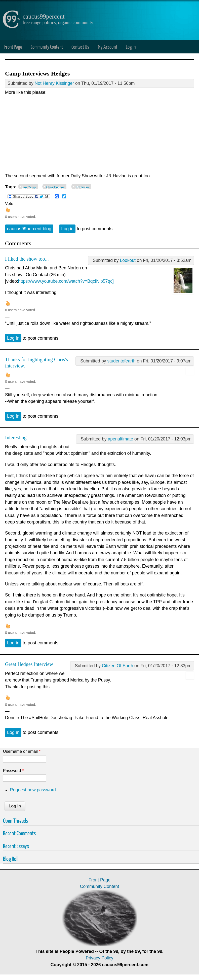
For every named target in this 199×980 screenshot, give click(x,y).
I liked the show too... (27, 259)
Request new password (33, 790)
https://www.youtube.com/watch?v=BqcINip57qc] (66, 281)
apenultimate (120, 439)
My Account (108, 47)
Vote (9, 203)
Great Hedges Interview (29, 664)
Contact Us (80, 47)
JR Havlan (82, 187)
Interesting (16, 437)
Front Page (13, 47)
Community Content (47, 47)
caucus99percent (44, 16)
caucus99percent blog (29, 229)
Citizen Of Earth (117, 666)
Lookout (128, 260)
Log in (131, 47)
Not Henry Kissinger (54, 83)
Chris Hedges (55, 187)
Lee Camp (29, 187)
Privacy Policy (100, 958)
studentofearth (121, 361)
